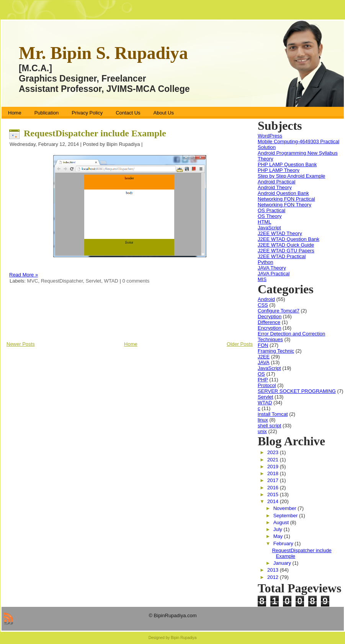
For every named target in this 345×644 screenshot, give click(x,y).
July (279, 529)
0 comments (136, 281)
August (282, 522)
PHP (263, 380)
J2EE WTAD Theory (280, 233)
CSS (263, 305)
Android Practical (276, 182)
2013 (274, 570)
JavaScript (269, 228)
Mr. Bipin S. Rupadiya (103, 53)
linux (263, 420)
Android (266, 299)
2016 (274, 488)
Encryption (269, 328)
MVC (33, 281)
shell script (269, 426)
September (286, 516)
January (283, 563)
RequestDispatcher (62, 281)
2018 (274, 473)
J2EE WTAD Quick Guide (286, 245)
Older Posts (240, 344)
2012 (274, 577)
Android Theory (275, 187)
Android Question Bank (283, 193)
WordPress (270, 136)
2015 (274, 494)
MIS (262, 279)
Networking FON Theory (285, 205)
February (284, 543)
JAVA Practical (274, 274)
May (279, 536)
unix (262, 431)
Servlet (93, 281)
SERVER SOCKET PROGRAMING (297, 391)
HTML (264, 222)
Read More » (24, 275)
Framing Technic (276, 351)
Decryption (270, 316)
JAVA (264, 362)
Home (131, 344)
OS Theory (270, 216)
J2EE (264, 357)
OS (261, 374)
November (286, 508)
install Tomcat (273, 414)
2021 (274, 460)
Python (265, 262)
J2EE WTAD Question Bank (289, 239)
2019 (274, 467)
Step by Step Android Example (291, 176)
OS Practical (271, 210)
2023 (274, 452)
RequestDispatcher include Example (95, 133)
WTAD (111, 281)
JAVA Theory (272, 268)
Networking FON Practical (286, 199)
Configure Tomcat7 (279, 311)
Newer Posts (21, 344)
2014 (274, 501)
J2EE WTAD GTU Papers (286, 251)
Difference (269, 322)
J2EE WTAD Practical (282, 256)
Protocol (267, 385)
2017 (274, 480)
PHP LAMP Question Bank (287, 164)
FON (263, 345)
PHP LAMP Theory (279, 170)
